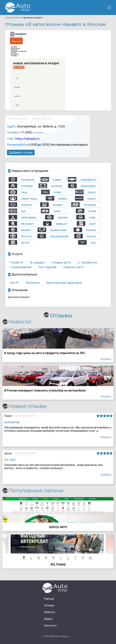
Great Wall (29, 199)
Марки (48, 619)
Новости (49, 612)
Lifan (92, 211)
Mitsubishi (29, 218)
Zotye (25, 243)
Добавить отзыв (21, 153)
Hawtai (26, 205)
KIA (23, 211)
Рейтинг (18, 18)
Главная (9, 18)
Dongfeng (88, 186)
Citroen (27, 186)
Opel (92, 218)
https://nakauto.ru (27, 139)
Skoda (26, 230)
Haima (63, 199)
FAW (24, 192)
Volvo (91, 237)
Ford (58, 192)
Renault (61, 224)
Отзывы (49, 605)
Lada (57, 211)
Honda (58, 205)
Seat (93, 224)
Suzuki (91, 230)
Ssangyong (58, 230)
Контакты (50, 626)
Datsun (57, 186)
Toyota (26, 237)
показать (38, 133)
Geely (92, 192)
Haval (92, 199)
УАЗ (93, 243)
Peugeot (27, 224)
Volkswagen (59, 237)
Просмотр (106, 359)
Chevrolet (88, 180)
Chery (57, 180)
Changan (28, 180)
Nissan (62, 218)
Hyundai (90, 205)
